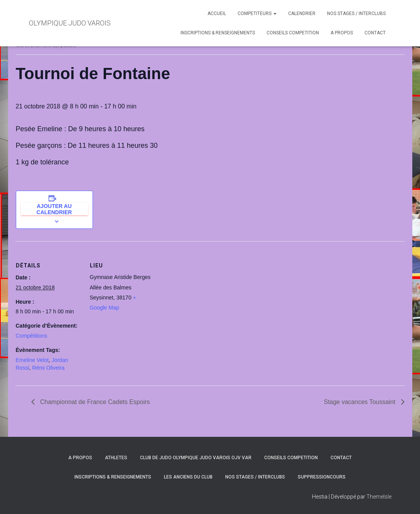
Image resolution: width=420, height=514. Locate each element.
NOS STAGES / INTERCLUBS (356, 14)
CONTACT (375, 33)
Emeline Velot (32, 360)
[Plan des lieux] (205, 295)
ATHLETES (116, 458)
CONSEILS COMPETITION (293, 33)
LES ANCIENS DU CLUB (188, 477)
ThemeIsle (379, 497)
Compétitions (32, 336)
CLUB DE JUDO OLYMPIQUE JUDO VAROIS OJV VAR (196, 458)
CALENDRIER (302, 14)
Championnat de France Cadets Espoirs (94, 402)
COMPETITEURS (257, 14)
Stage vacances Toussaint (360, 402)
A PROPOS (342, 33)
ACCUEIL (217, 14)
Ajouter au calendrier (54, 209)
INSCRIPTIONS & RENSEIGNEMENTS (218, 33)
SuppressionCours (322, 477)
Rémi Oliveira (48, 368)
